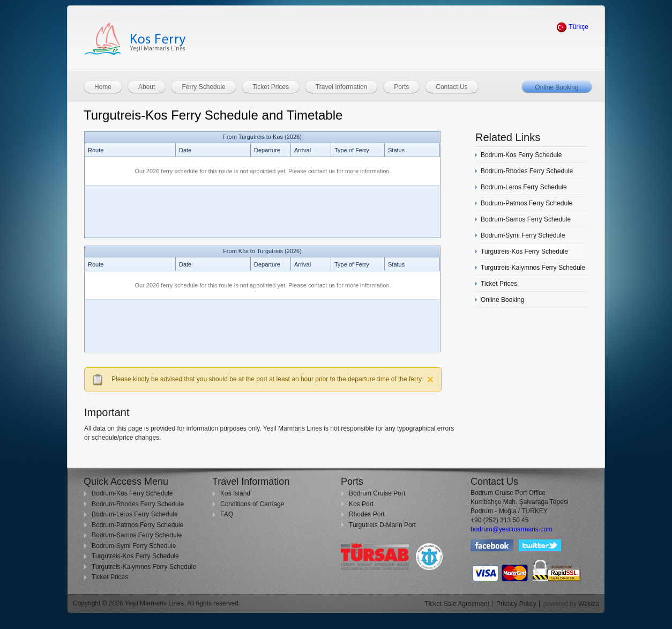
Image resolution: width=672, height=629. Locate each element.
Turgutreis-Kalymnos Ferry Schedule (144, 567)
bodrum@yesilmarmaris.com (512, 529)
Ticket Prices (110, 577)
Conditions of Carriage (252, 504)
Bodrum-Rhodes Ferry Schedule (138, 504)
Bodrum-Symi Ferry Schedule (134, 546)
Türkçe (572, 27)
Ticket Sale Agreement (457, 604)
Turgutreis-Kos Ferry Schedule (135, 556)
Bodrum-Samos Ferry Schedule (137, 535)
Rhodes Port (367, 514)
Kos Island (235, 493)
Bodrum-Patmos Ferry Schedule (137, 525)
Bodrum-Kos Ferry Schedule (132, 493)
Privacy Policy (516, 604)
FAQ (227, 514)
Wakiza (589, 604)
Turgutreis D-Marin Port (382, 525)
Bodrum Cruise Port (377, 493)
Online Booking (557, 87)
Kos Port (361, 504)
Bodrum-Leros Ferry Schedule (135, 514)
